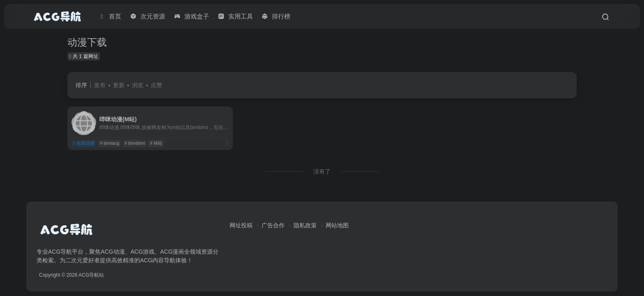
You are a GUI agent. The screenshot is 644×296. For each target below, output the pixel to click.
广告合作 (273, 225)
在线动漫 (84, 143)
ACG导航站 (91, 275)
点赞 (156, 85)
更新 (119, 85)
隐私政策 (305, 225)
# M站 (156, 143)
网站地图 (337, 225)
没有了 (322, 171)
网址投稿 (241, 225)
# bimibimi (135, 143)
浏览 (138, 85)
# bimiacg (109, 143)
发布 (100, 85)
